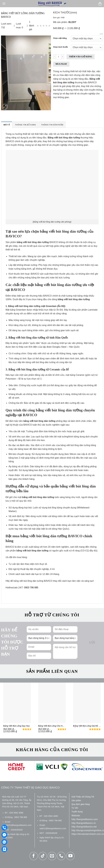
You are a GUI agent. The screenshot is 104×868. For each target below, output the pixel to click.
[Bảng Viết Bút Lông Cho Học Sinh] (52, 703)
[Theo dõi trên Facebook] (34, 856)
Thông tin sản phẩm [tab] (52, 125)
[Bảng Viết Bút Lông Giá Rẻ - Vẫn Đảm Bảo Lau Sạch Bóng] (87, 703)
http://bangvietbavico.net (84, 827)
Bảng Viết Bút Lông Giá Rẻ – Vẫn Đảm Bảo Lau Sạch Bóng (86, 726)
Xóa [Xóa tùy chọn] (101, 34)
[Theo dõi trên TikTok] (43, 856)
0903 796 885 (31, 588)
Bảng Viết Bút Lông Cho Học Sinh (52, 726)
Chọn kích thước (61, 47)
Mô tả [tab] (7, 125)
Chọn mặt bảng (60, 38)
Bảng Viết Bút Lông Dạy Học (16, 726)
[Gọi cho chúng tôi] (61, 856)
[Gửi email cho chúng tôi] (52, 856)
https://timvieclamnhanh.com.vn (88, 834)
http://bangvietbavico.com (85, 819)
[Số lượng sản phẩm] (59, 57)
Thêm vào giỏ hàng (81, 57)
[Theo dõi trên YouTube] (70, 856)
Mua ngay (61, 64)
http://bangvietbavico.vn (84, 823)
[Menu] (4, 4)
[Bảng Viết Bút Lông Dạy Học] (17, 703)
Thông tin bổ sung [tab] (25, 125)
